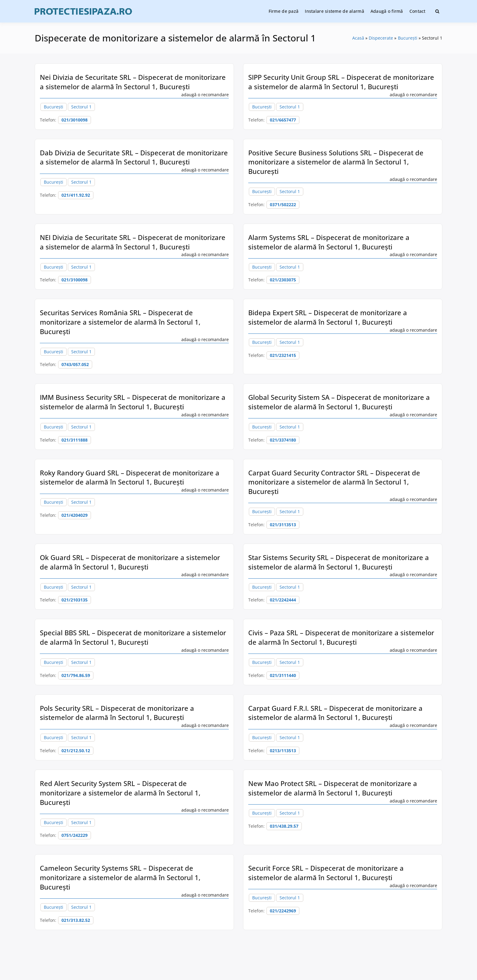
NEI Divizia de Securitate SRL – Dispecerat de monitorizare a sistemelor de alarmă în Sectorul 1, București (133, 242)
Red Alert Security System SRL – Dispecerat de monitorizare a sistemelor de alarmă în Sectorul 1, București (120, 793)
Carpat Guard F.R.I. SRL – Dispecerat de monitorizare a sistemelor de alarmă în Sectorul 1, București (335, 713)
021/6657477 (283, 120)
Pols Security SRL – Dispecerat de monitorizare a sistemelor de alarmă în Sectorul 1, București (117, 713)
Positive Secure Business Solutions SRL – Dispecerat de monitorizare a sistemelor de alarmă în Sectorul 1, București (336, 162)
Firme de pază (284, 11)
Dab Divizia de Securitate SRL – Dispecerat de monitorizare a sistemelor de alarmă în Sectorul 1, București (134, 157)
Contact (418, 11)
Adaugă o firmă (387, 11)
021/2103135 (75, 600)
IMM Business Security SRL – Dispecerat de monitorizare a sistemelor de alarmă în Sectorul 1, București (133, 402)
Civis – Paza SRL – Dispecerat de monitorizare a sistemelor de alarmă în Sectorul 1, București (341, 637)
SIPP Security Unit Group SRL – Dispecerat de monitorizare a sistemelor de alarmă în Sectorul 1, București (341, 82)
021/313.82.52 (76, 920)
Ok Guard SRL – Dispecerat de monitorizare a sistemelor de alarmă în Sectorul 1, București (130, 562)
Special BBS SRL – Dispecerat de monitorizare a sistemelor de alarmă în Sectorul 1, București (133, 637)
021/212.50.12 (76, 751)
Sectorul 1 (81, 107)
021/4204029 (75, 515)
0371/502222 (283, 204)
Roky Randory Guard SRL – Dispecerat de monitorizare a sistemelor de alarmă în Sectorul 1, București (130, 477)
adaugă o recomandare (205, 95)
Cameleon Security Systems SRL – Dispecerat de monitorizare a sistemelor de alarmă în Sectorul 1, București (120, 877)
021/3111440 (283, 675)
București (54, 107)
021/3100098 (75, 280)
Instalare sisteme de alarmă (334, 11)
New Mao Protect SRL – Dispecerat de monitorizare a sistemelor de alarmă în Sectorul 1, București (333, 788)
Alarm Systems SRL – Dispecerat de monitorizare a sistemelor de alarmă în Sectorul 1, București (329, 242)
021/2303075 (283, 280)
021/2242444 (283, 600)
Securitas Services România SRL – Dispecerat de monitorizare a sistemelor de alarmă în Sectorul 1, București (120, 322)
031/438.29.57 (284, 826)
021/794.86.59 (76, 675)
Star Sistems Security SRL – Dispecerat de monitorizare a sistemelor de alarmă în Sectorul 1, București (339, 562)
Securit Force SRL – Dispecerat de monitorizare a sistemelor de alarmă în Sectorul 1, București (326, 873)
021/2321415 (283, 355)
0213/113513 (283, 751)
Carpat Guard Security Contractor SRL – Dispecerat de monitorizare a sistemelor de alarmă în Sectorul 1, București (334, 482)
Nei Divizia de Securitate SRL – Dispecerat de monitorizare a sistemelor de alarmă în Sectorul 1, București (133, 82)
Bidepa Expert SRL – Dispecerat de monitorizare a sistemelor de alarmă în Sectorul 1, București (328, 317)
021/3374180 (283, 440)
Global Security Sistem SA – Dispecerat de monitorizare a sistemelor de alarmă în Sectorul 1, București (339, 402)
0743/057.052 (75, 364)
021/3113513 (283, 525)
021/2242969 (283, 911)
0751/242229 (75, 835)
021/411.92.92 (76, 195)
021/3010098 (75, 120)
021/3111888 (75, 440)
